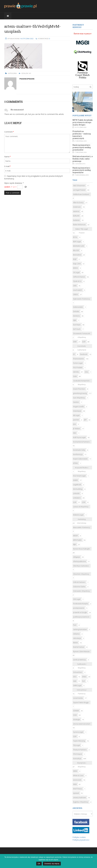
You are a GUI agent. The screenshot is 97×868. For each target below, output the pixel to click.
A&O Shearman (79, 185)
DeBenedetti (78, 307)
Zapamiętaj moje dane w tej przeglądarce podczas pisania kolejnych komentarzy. (34, 177)
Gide (75, 376)
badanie (76, 220)
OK (39, 864)
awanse (76, 211)
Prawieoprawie (27, 79)
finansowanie (78, 359)
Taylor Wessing (79, 741)
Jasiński (76, 420)
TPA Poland (77, 754)
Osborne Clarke (79, 587)
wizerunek (77, 780)
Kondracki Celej (79, 450)
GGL (86, 372)
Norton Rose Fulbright (81, 549)
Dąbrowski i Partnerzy (82, 299)
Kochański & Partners (81, 442)
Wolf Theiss (78, 789)
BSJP (75, 259)
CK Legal (76, 272)
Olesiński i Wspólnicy (81, 574)
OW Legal (77, 599)
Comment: (9, 132)
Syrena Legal (78, 732)
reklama (76, 634)
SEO (75, 677)
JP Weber (77, 429)
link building (78, 489)
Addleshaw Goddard (81, 194)
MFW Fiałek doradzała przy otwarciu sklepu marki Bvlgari (82, 122)
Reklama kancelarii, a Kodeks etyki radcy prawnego (83, 159)
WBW (75, 771)
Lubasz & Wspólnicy (81, 507)
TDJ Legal (77, 745)
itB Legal (76, 415)
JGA (74, 424)
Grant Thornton (79, 389)
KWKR (75, 480)
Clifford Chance (79, 277)
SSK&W (76, 711)
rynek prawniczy (79, 660)
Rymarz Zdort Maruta (81, 651)
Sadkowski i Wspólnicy (82, 664)
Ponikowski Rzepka (81, 604)
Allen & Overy (78, 202)
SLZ (83, 681)
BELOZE (76, 250)
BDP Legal (77, 242)
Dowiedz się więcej (52, 864)
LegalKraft (77, 485)
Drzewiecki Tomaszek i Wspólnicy (82, 334)
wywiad (76, 793)
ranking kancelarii (80, 629)
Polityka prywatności (81, 840)
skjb (75, 681)
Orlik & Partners (79, 582)
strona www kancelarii (82, 724)
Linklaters (77, 498)
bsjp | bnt (77, 264)
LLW (75, 502)
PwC (75, 625)
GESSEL (76, 372)
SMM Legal (77, 685)
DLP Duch (77, 329)
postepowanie (79, 608)
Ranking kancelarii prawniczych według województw (82, 170)
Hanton (76, 402)
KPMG (75, 463)
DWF (75, 342)
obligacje (77, 557)
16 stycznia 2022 (27, 39)
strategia (77, 719)
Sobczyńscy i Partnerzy (82, 690)
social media (78, 698)
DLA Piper (77, 325)
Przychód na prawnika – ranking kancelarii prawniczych (82, 135)
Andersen (77, 207)
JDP (85, 420)
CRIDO (76, 294)
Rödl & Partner (79, 647)
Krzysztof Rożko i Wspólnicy (82, 468)
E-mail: (8, 166)
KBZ (75, 433)
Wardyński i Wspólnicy (82, 763)
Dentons (76, 316)
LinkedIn (76, 493)
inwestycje (77, 411)
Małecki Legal (78, 515)
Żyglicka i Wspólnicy (81, 802)
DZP (84, 342)
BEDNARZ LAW (79, 246)
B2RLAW (76, 216)
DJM (75, 320)
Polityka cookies (79, 837)
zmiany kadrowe (80, 797)
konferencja (78, 454)
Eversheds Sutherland (82, 346)
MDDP (75, 536)
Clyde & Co (77, 281)
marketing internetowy (82, 520)
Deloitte (76, 311)
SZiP (75, 736)
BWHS (75, 268)
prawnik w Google (80, 612)
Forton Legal (78, 363)
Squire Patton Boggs (81, 702)
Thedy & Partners (80, 750)
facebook (84, 354)
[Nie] (94, 861)
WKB (75, 784)
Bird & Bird (77, 255)
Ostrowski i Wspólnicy (81, 591)
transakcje (77, 758)
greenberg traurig (80, 393)
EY (74, 354)
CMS (75, 286)
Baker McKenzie (79, 225)
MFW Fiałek (77, 540)
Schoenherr (78, 672)
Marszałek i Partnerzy (82, 527)
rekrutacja (77, 638)
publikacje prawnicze (81, 617)
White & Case (78, 775)
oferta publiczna (79, 561)
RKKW (75, 643)
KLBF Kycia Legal (79, 437)
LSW (84, 502)
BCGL (75, 237)
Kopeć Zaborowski (80, 459)
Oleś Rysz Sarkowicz (81, 566)
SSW (75, 715)
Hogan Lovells (78, 406)
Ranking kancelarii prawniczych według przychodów (82, 147)
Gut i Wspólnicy (79, 398)
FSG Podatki (78, 367)
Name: (8, 157)
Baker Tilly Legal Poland (82, 229)
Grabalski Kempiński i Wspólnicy (82, 381)
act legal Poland (79, 190)
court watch (78, 290)
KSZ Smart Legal (79, 476)
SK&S (84, 677)
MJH (75, 544)
